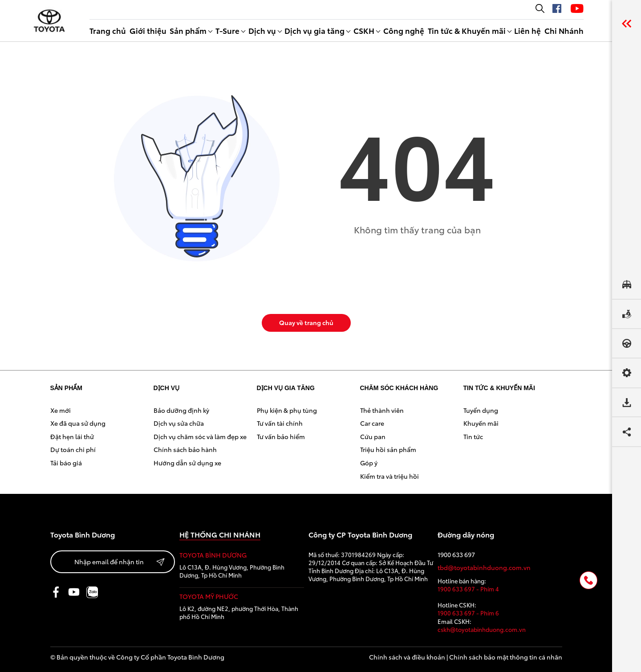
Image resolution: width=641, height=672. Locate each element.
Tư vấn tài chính (280, 423)
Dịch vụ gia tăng (314, 30)
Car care (372, 423)
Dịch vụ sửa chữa (179, 423)
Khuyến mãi (481, 423)
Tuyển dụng (481, 410)
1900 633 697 (456, 555)
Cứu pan (373, 436)
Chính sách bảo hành (185, 449)
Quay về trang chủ (306, 322)
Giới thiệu (148, 30)
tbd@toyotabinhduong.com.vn (484, 568)
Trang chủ (108, 30)
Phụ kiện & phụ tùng (287, 410)
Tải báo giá (66, 463)
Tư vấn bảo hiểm (281, 436)
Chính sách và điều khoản (407, 657)
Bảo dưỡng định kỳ (181, 410)
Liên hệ (527, 30)
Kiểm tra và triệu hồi (389, 476)
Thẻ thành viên (382, 410)
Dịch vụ (262, 30)
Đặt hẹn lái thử (72, 436)
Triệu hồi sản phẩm (388, 449)
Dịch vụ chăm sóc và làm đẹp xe (200, 436)
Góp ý (369, 463)
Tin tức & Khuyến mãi (467, 30)
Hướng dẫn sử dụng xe (187, 463)
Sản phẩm (188, 30)
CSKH (364, 30)
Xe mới (61, 410)
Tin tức (473, 436)
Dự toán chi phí (73, 449)
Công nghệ (404, 30)
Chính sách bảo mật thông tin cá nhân (506, 657)
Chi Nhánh (564, 30)
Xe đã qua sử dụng (78, 423)
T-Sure (227, 30)
